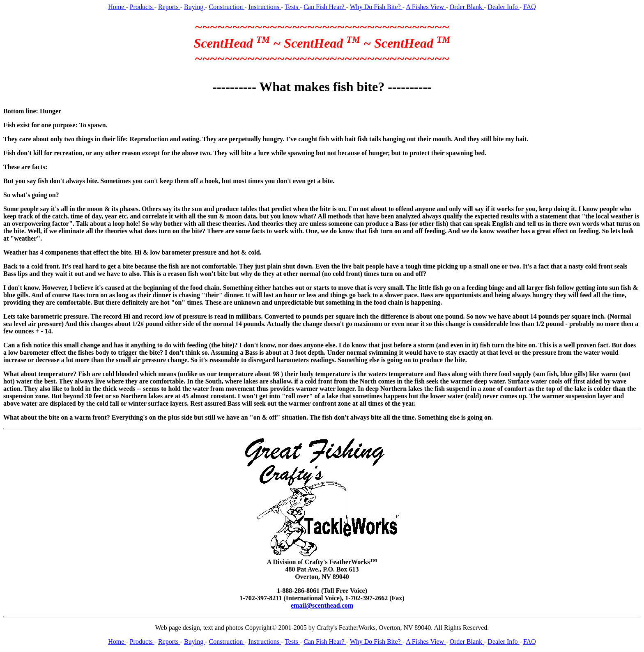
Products (142, 7)
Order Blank (467, 7)
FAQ (530, 7)
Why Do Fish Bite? (376, 7)
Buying (194, 7)
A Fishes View (426, 7)
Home (117, 7)
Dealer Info (503, 7)
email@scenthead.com (322, 605)
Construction (227, 7)
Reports (169, 7)
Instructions (265, 7)
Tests (292, 7)
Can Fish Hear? (325, 7)
